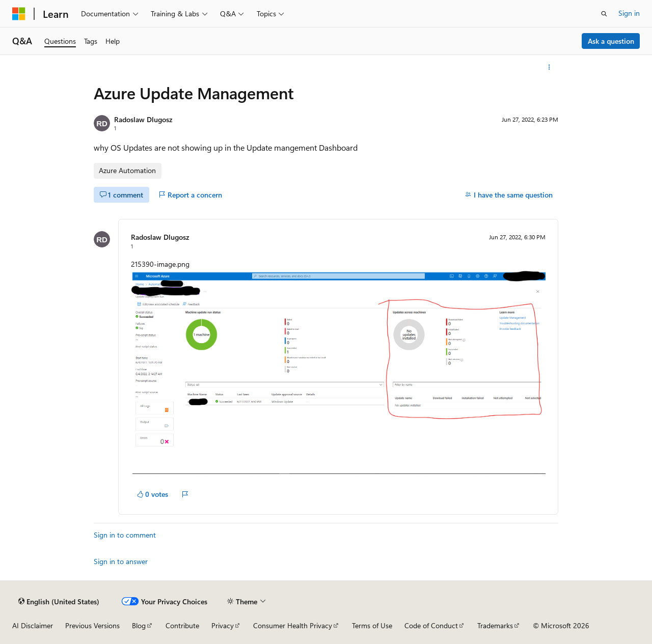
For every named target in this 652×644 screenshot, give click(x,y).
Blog (139, 625)
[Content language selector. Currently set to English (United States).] (59, 601)
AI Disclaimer (33, 625)
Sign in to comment (125, 535)
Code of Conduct (431, 625)
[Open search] (604, 14)
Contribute (182, 625)
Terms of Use (372, 625)
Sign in (629, 13)
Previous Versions (92, 625)
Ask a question (611, 41)
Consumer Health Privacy (293, 625)
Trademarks (495, 625)
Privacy (223, 625)
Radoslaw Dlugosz (143, 119)
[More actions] (549, 67)
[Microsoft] (19, 14)
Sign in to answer (121, 561)
